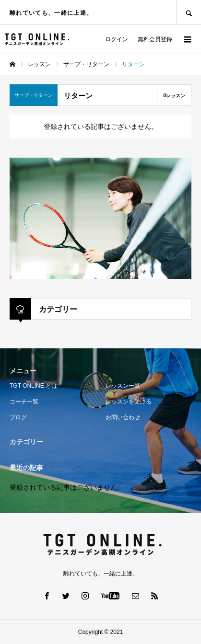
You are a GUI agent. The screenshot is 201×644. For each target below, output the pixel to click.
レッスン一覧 (123, 386)
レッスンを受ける (129, 402)
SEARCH (189, 12)
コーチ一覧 (24, 402)
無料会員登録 (155, 39)
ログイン (117, 39)
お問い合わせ (123, 417)
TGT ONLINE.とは (33, 386)
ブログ (18, 417)
